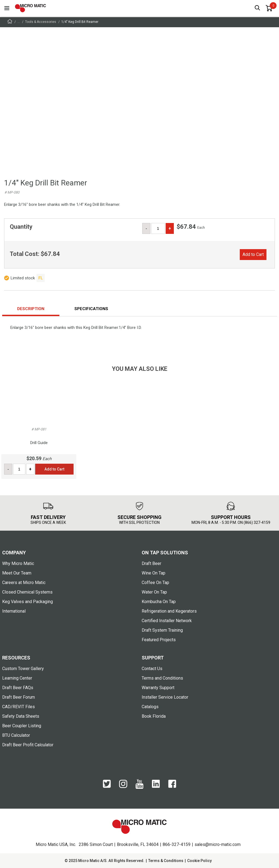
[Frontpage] (10, 22)
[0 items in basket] (269, 8)
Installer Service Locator (165, 697)
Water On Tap (154, 592)
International (14, 611)
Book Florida (154, 716)
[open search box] (257, 8)
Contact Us (152, 669)
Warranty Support (158, 688)
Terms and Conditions (162, 678)
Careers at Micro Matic (24, 583)
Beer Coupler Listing (22, 726)
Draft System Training (162, 630)
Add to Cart (253, 254)
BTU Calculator (16, 735)
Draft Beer (151, 563)
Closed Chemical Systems (27, 592)
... (19, 22)
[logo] (31, 8)
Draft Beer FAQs (18, 688)
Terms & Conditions (166, 861)
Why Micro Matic (18, 563)
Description (31, 309)
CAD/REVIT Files (19, 707)
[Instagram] (123, 784)
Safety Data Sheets (21, 716)
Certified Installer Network (167, 621)
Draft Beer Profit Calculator (28, 745)
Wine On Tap (154, 573)
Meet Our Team (17, 573)
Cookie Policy (199, 861)
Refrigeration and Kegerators (169, 611)
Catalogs (150, 707)
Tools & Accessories (41, 22)
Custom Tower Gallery (23, 669)
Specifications (91, 309)
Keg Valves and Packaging (28, 602)
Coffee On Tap (155, 583)
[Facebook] (172, 784)
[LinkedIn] (156, 784)
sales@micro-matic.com (218, 844)
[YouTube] (139, 784)
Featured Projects (159, 640)
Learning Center (17, 678)
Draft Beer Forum (19, 697)
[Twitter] (107, 784)
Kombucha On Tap (159, 602)
